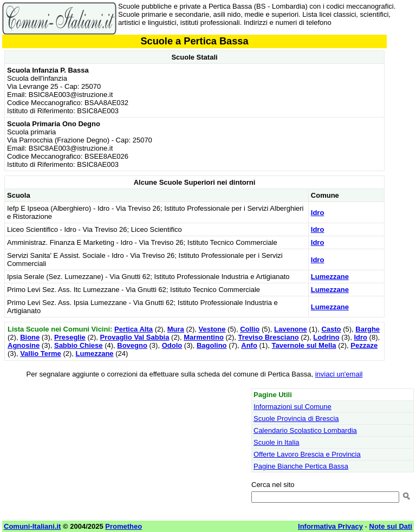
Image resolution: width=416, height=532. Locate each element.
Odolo (172, 345)
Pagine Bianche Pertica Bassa (301, 466)
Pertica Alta (134, 329)
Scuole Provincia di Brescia (296, 419)
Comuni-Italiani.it (32, 526)
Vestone (212, 329)
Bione (30, 337)
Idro (318, 213)
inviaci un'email (339, 374)
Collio (250, 329)
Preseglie (70, 337)
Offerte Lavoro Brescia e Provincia (307, 454)
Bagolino (212, 345)
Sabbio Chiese (79, 345)
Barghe (368, 329)
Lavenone (291, 329)
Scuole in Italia (277, 442)
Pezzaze (364, 345)
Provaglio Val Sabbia (135, 337)
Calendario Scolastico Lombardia (305, 430)
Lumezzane (330, 277)
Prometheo (123, 526)
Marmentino (204, 337)
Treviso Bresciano (269, 337)
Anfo (249, 345)
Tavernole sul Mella (304, 345)
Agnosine (24, 345)
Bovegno (132, 345)
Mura (176, 329)
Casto (331, 329)
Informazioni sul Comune (292, 407)
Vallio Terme (41, 353)
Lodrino (326, 337)
